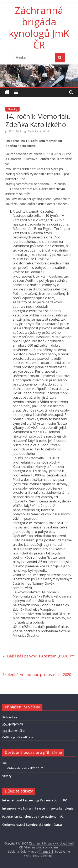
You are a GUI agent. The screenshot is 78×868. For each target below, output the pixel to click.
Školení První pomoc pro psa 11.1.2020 (37, 678)
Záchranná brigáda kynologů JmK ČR (39, 27)
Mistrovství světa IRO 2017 (25, 768)
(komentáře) (14, 731)
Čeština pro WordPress (18, 737)
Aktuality (12, 109)
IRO (5, 763)
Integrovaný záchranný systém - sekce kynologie (38, 808)
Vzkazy (7, 776)
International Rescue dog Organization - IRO (35, 800)
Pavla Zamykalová (38, 131)
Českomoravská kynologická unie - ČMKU (32, 825)
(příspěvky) (13, 724)
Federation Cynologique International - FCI (33, 817)
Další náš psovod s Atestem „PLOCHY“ (38, 656)
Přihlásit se (10, 717)
